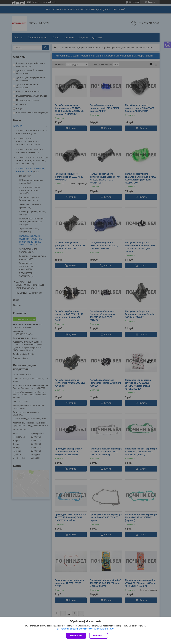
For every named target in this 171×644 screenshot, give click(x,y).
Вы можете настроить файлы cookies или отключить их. (84, 629)
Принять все (76, 636)
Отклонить (98, 636)
